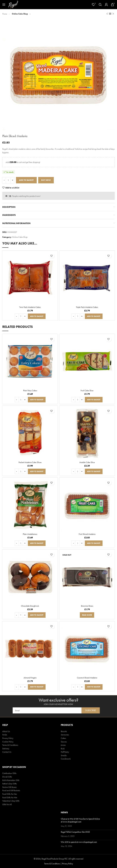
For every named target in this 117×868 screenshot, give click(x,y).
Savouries (65, 735)
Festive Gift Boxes (9, 787)
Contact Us (7, 752)
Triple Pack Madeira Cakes (87, 307)
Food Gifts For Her (10, 794)
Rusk (63, 749)
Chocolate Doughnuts (30, 606)
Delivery (6, 749)
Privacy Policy (8, 738)
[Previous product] (107, 14)
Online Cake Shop (20, 14)
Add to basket (26, 180)
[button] (37, 316)
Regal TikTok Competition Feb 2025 (75, 832)
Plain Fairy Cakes (30, 390)
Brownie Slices (87, 606)
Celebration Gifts (9, 773)
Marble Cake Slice (87, 462)
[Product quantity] (8, 180)
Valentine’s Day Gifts (11, 801)
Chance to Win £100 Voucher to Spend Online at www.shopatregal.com (80, 820)
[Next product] (113, 14)
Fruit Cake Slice (87, 390)
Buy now (46, 180)
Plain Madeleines (30, 534)
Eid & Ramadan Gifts (11, 780)
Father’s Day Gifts (9, 784)
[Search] (100, 5)
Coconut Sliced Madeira (87, 678)
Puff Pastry (65, 752)
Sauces (64, 742)
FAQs (5, 735)
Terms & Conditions (10, 745)
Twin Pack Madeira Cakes (30, 307)
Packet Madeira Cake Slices (30, 462)
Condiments (66, 759)
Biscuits (64, 731)
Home (5, 14)
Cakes (63, 738)
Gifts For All (7, 804)
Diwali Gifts (7, 777)
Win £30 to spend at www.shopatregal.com (79, 842)
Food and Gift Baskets (11, 790)
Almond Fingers (30, 678)
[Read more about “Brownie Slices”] (87, 615)
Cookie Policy (8, 742)
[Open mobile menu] (4, 5)
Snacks (64, 755)
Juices (63, 745)
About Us (6, 731)
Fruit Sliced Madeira (87, 534)
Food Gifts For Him (10, 797)
